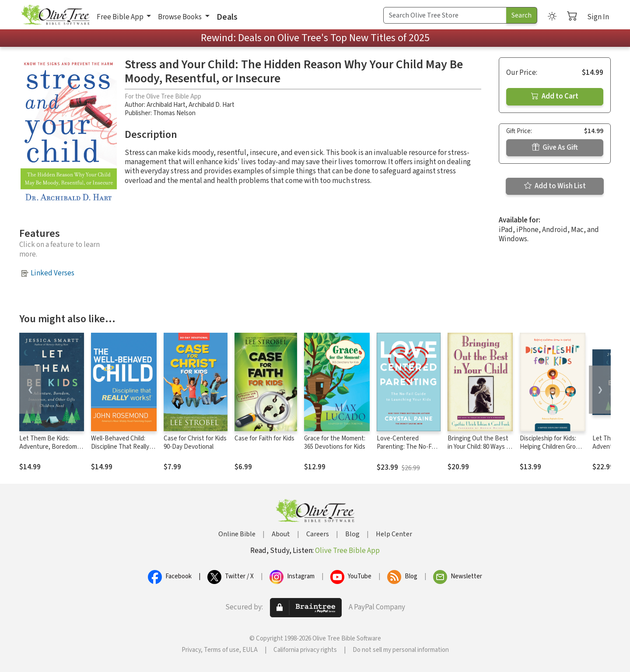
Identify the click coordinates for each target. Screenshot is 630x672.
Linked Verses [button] (52, 273)
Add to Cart (555, 96)
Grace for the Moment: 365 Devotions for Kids (335, 443)
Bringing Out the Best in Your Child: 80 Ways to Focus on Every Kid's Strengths (480, 451)
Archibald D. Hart (212, 105)
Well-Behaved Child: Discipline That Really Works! (120, 447)
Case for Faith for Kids (264, 438)
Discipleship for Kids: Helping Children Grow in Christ (550, 447)
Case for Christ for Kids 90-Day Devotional (195, 443)
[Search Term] (445, 15)
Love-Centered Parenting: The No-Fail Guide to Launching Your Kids (407, 451)
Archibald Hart (166, 105)
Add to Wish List (555, 186)
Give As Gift (555, 148)
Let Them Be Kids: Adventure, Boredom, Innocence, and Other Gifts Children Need (49, 451)
